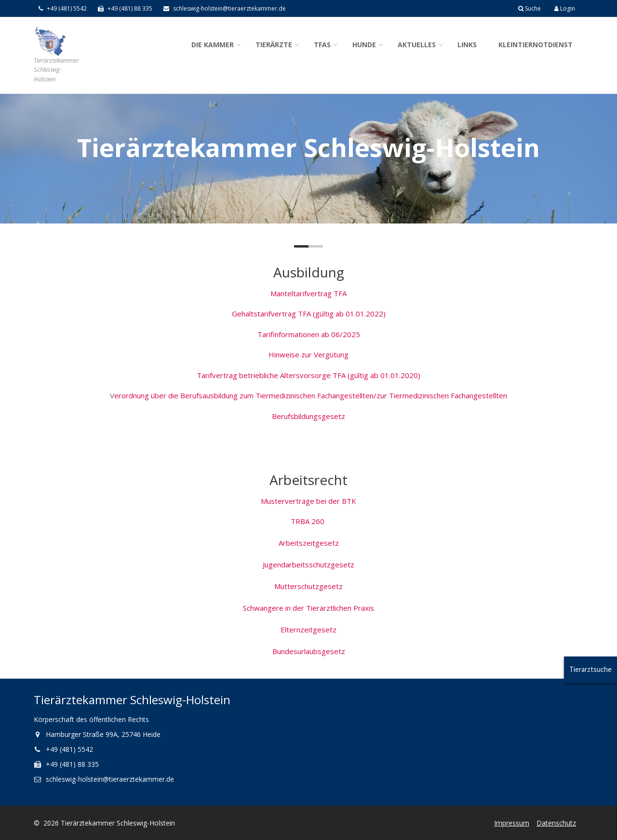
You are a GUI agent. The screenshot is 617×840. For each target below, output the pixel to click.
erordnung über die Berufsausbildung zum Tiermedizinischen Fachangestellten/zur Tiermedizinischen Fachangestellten (311, 395)
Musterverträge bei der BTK (308, 501)
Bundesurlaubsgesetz (309, 651)
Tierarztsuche (590, 669)
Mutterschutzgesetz (308, 586)
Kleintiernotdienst (536, 45)
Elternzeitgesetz (308, 630)
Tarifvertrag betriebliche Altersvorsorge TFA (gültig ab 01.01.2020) (308, 375)
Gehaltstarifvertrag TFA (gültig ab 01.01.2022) (309, 314)
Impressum (512, 823)
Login (565, 8)
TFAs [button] (322, 45)
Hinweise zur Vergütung (308, 354)
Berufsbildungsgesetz (308, 416)
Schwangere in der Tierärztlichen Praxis (308, 608)
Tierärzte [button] (274, 45)
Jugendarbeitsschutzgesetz (308, 564)
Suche (530, 8)
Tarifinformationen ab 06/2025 (309, 334)
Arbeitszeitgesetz (309, 543)
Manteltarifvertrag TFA (308, 293)
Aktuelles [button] (417, 45)
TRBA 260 (308, 521)
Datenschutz (556, 823)
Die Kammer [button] (213, 45)
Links (467, 45)
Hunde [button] (364, 45)
